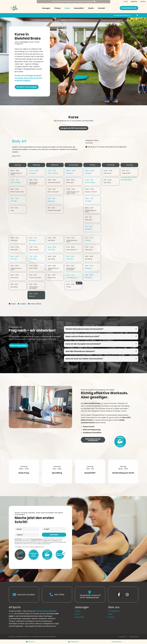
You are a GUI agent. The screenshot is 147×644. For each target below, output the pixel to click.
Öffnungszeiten (114, 611)
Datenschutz (134, 637)
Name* (19, 529)
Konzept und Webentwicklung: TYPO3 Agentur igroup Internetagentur (33, 637)
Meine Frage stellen (19, 346)
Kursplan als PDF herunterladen (74, 128)
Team (110, 614)
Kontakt (102, 8)
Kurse (67, 8)
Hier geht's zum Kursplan (27, 87)
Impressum (122, 637)
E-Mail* (47, 529)
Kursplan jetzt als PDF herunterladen (129, 179)
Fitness (57, 8)
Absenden (54, 535)
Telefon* (20, 535)
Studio (91, 8)
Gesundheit (79, 8)
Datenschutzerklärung (36, 539)
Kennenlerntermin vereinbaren (93, 440)
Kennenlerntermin (129, 8)
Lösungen (46, 8)
